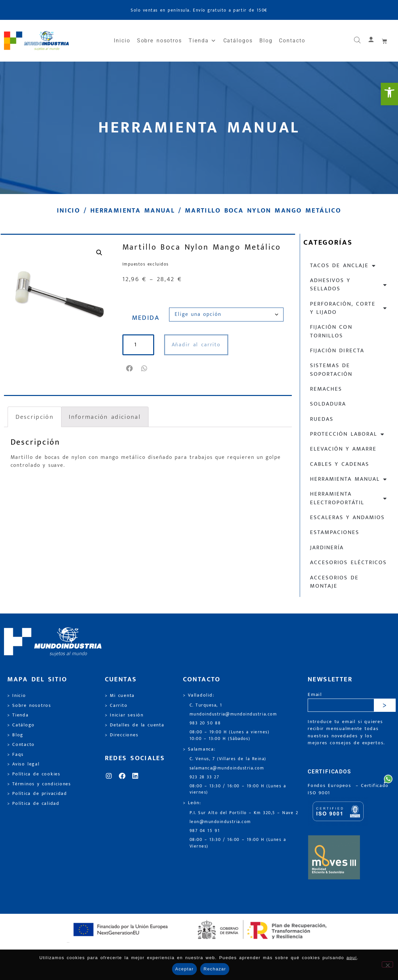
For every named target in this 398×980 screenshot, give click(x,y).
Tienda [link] (202, 41)
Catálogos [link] (238, 41)
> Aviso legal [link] (23, 764)
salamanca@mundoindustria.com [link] (227, 768)
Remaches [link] (326, 389)
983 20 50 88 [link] (205, 723)
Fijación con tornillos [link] (331, 331)
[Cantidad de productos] (138, 345)
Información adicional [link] (105, 417)
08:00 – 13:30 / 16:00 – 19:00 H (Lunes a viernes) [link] (238, 789)
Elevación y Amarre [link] (343, 449)
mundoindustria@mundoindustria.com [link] (233, 714)
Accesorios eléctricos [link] (348, 563)
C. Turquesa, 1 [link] (206, 705)
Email (315, 695)
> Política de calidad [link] (33, 804)
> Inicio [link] (17, 696)
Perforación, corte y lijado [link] (349, 308)
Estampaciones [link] (335, 532)
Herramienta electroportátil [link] (349, 498)
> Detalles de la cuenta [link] (135, 725)
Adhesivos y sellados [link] (349, 285)
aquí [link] (352, 958)
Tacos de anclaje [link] (343, 266)
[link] (389, 94)
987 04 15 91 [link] (205, 831)
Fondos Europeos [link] (331, 786)
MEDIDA (146, 318)
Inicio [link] (122, 41)
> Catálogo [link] (21, 725)
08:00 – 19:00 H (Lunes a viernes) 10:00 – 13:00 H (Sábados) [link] (230, 735)
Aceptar (185, 969)
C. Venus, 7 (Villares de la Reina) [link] (228, 759)
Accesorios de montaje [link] (334, 582)
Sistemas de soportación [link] (331, 370)
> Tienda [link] (18, 715)
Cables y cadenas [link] (340, 464)
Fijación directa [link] (337, 351)
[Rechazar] (387, 964)
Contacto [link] (292, 41)
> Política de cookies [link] (34, 774)
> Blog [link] (16, 735)
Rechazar (215, 969)
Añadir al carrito (196, 345)
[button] (130, 368)
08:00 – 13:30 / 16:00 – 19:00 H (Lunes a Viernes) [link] (238, 843)
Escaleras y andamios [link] (348, 517)
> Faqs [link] (16, 755)
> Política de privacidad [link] (37, 794)
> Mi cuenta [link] (120, 696)
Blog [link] (266, 41)
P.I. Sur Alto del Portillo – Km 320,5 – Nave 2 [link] (244, 813)
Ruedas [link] (322, 419)
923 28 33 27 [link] (204, 777)
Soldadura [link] (328, 404)
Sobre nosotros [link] (159, 41)
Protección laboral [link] (347, 434)
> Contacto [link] (21, 745)
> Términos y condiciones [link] (39, 784)
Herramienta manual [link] (133, 211)
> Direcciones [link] (122, 735)
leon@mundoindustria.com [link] (220, 822)
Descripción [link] (35, 417)
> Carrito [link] (116, 706)
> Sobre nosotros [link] (29, 706)
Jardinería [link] (327, 548)
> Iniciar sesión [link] (124, 715)
